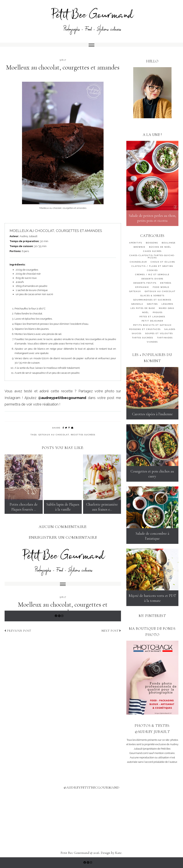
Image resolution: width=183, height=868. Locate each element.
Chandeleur (138, 262)
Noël (146, 312)
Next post (111, 631)
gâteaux (135, 291)
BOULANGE (169, 243)
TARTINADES (165, 338)
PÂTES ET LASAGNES (152, 317)
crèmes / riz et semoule (152, 275)
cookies (152, 270)
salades (170, 329)
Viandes (152, 342)
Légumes (167, 304)
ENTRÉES (166, 283)
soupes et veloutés (159, 333)
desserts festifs (145, 283)
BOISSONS (152, 243)
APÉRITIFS (136, 243)
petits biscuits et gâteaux (152, 325)
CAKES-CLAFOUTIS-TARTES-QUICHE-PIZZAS (152, 257)
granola (137, 304)
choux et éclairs (163, 262)
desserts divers (152, 279)
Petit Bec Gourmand (75, 853)
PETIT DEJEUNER (152, 321)
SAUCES (137, 333)
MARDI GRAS (167, 308)
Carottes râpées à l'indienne (152, 414)
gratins (152, 304)
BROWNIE (139, 247)
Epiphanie (142, 287)
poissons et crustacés (145, 329)
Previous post (18, 631)
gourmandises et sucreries (152, 300)
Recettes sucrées (83, 435)
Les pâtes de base (143, 308)
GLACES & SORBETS (152, 296)
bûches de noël (160, 247)
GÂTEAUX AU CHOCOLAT (54, 435)
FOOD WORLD (161, 287)
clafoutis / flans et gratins (152, 266)
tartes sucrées (143, 338)
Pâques (158, 312)
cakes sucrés (152, 251)
